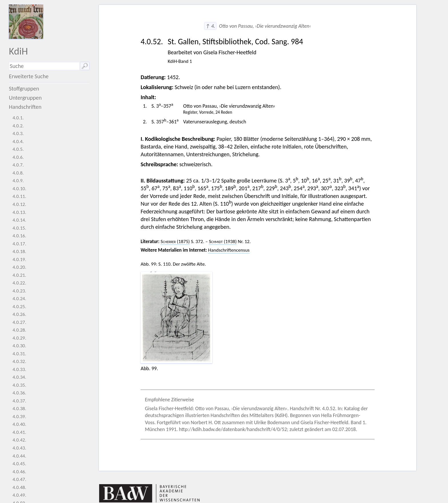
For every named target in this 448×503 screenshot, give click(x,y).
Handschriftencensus (229, 250)
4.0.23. (19, 291)
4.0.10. (19, 189)
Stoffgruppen (24, 89)
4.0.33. (19, 369)
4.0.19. (19, 259)
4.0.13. (19, 212)
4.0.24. (19, 299)
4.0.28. (19, 330)
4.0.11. (19, 196)
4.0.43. (19, 448)
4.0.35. (19, 385)
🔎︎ (85, 66)
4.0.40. (19, 424)
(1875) (175, 242)
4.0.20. (19, 267)
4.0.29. (19, 338)
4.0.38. (19, 409)
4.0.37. (19, 401)
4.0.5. (18, 149)
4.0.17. (19, 244)
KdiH (18, 51)
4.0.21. (19, 275)
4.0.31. (19, 354)
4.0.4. (18, 142)
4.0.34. (19, 377)
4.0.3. (18, 134)
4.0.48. (19, 487)
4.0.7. (18, 165)
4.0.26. (19, 314)
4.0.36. (19, 393)
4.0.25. (19, 307)
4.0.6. (18, 157)
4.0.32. (19, 361)
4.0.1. (18, 118)
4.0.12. (19, 204)
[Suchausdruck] (44, 66)
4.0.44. (19, 456)
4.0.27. (19, 322)
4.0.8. (18, 173)
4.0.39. (19, 417)
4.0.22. (19, 283)
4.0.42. (19, 440)
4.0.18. (19, 251)
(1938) (223, 242)
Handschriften (25, 107)
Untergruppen (25, 98)
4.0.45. (19, 464)
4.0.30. (19, 346)
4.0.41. (19, 432)
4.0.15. (19, 228)
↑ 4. (210, 26)
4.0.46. (19, 472)
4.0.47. (19, 479)
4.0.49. (19, 495)
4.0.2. (18, 126)
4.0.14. (19, 220)
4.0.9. (18, 181)
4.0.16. (19, 236)
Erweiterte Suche (29, 76)
